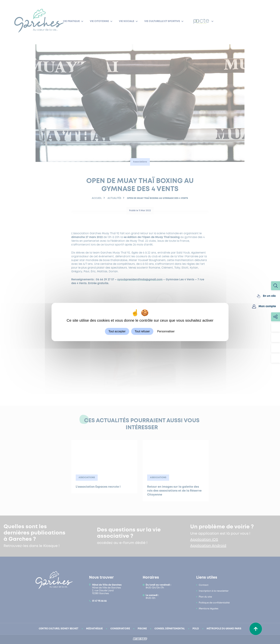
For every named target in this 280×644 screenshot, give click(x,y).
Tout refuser (142, 331)
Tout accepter (117, 331)
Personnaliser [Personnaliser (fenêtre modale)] (166, 331)
